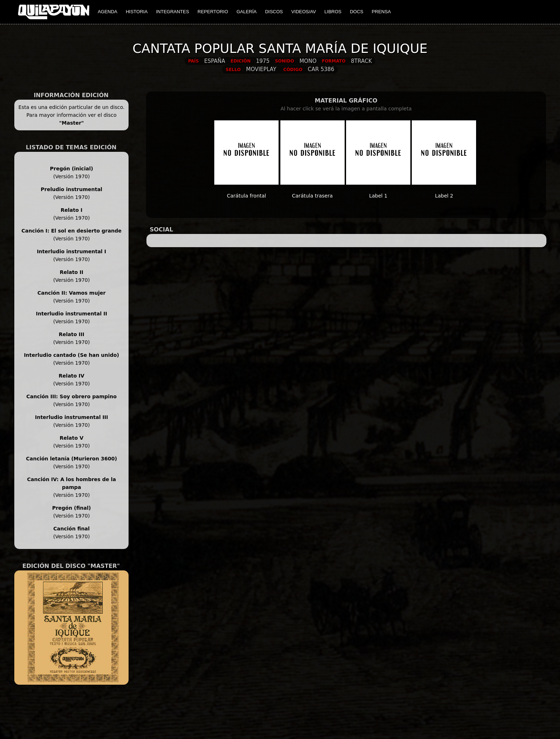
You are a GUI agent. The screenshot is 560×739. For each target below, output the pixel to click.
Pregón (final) (72, 508)
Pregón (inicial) (72, 169)
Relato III (72, 334)
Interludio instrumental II (72, 314)
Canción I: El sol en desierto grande (71, 231)
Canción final (71, 529)
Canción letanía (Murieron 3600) (72, 459)
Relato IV (71, 376)
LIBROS (333, 12)
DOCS (357, 12)
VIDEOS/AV (304, 12)
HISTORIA (137, 12)
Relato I (72, 210)
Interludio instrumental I (71, 251)
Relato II (71, 272)
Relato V (72, 438)
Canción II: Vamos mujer (72, 293)
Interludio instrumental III (72, 417)
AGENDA (108, 12)
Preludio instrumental (71, 189)
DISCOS (274, 12)
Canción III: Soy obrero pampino (72, 396)
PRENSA (381, 12)
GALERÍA (246, 12)
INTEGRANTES (172, 12)
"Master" (72, 123)
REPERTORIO (213, 12)
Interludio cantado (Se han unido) (72, 355)
